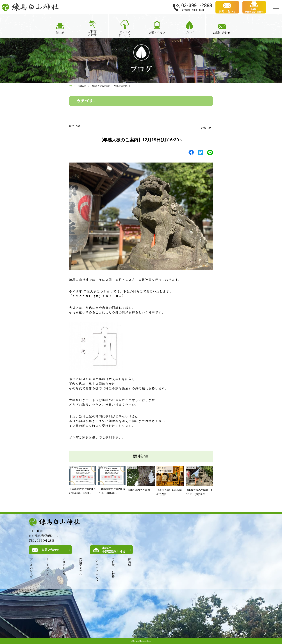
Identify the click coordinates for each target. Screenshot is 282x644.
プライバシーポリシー (31, 572)
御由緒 (129, 562)
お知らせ (206, 128)
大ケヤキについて (97, 569)
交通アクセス (80, 567)
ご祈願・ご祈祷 (113, 568)
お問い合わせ (64, 567)
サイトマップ (47, 567)
